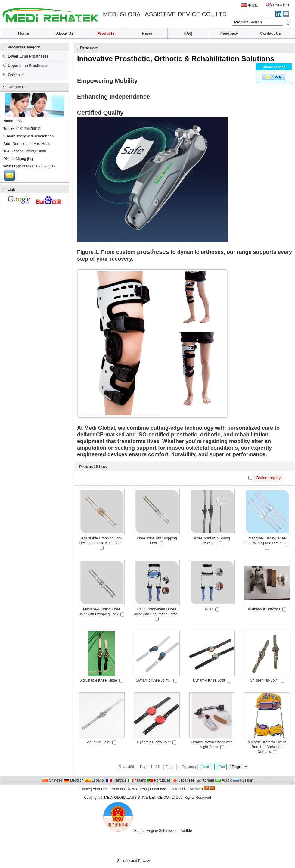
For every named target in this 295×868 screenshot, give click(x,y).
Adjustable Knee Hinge (99, 680)
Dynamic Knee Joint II (154, 680)
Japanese (183, 780)
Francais (116, 780)
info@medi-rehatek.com (36, 136)
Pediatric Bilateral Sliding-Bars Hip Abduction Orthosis (267, 747)
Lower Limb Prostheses (26, 56)
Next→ (207, 767)
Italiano (137, 780)
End (222, 767)
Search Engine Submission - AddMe (163, 831)
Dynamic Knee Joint (209, 680)
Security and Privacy (134, 861)
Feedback (229, 33)
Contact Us (270, 33)
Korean (205, 780)
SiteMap (196, 789)
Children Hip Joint (264, 680)
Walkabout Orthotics (264, 609)
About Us (65, 33)
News (147, 33)
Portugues (159, 780)
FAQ (188, 33)
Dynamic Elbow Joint (154, 742)
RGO (209, 609)
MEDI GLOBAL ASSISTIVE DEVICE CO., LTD (141, 798)
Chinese (52, 780)
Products (106, 33)
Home (23, 33)
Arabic (224, 780)
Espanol (95, 780)
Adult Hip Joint (99, 742)
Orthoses (14, 75)
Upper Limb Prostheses (26, 66)
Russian (243, 780)
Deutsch (73, 780)
